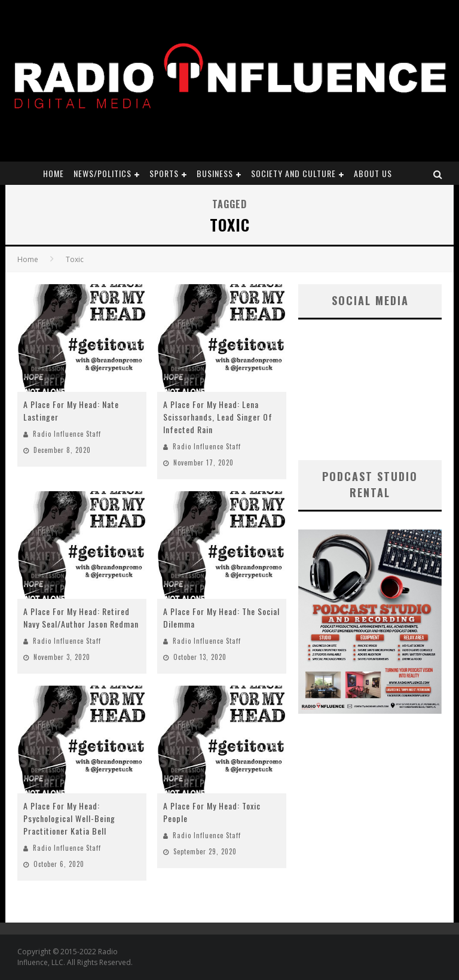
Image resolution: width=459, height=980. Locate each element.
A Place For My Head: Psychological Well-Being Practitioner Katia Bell (69, 818)
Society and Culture (293, 173)
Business (215, 173)
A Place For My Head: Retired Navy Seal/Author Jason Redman (81, 617)
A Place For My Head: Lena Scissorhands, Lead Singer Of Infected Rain (218, 417)
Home (53, 173)
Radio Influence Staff (67, 434)
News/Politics (102, 173)
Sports (164, 173)
